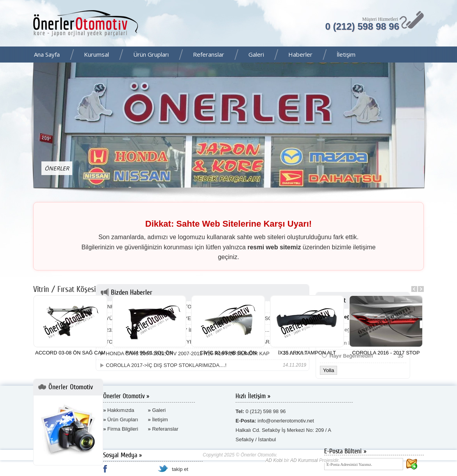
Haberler (300, 54)
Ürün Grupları (151, 54)
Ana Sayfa (47, 54)
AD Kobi (274, 460)
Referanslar (209, 54)
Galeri (256, 54)
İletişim (346, 54)
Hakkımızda (121, 410)
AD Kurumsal (304, 460)
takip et (180, 469)
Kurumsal (96, 54)
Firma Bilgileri (123, 429)
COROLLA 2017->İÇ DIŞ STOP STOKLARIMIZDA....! (166, 365)
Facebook (449, 55)
